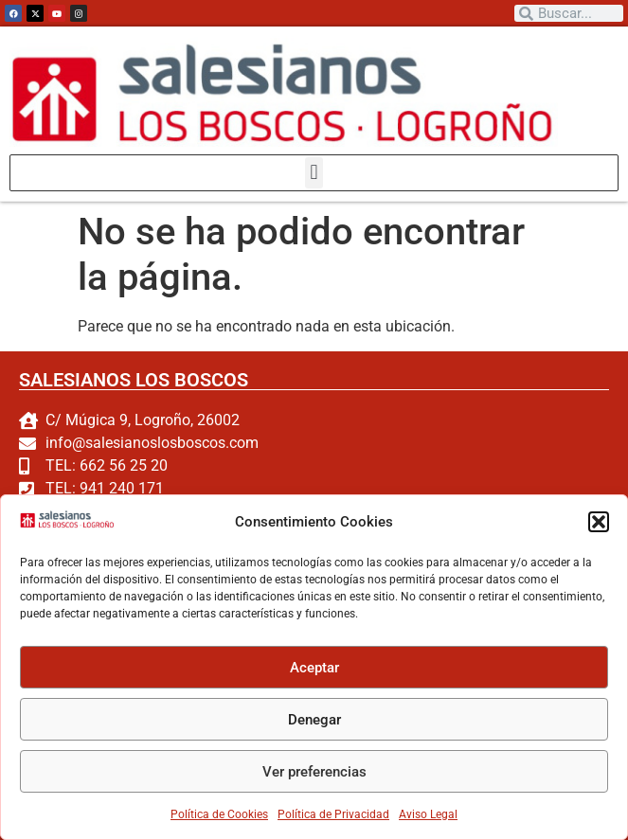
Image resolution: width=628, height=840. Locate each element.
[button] (599, 522)
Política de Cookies (219, 814)
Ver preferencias (314, 772)
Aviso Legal (428, 814)
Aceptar (314, 668)
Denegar (314, 720)
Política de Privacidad (333, 814)
